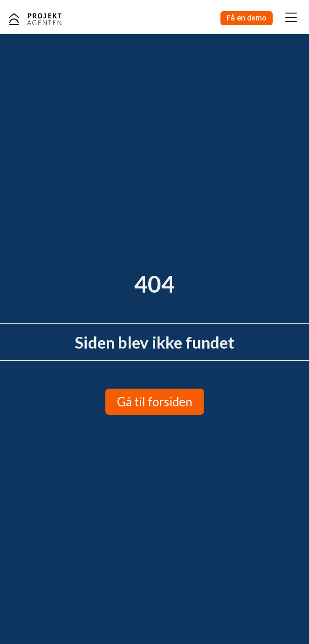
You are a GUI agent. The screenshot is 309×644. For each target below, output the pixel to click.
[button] (291, 18)
